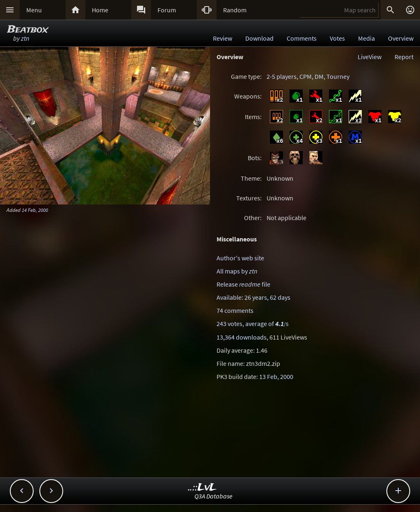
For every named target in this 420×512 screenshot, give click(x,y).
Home (100, 10)
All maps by (237, 271)
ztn (25, 38)
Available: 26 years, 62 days (253, 297)
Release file (243, 284)
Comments (302, 38)
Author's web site (240, 258)
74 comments (235, 310)
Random (235, 10)
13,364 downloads (242, 337)
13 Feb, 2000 (276, 377)
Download (259, 38)
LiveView (370, 57)
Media (366, 38)
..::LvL (202, 488)
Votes (337, 38)
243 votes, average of (252, 324)
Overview (401, 38)
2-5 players (282, 76)
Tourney (338, 76)
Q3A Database (213, 496)
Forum (167, 10)
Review (223, 38)
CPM (306, 76)
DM (319, 76)
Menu (34, 10)
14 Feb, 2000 (35, 210)
